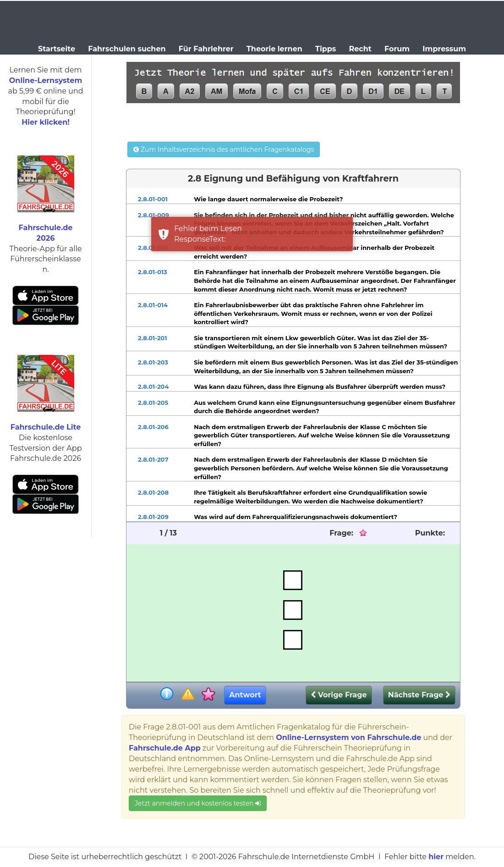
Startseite (57, 49)
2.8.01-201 (153, 338)
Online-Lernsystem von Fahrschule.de (348, 737)
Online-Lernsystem (46, 80)
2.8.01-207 (153, 459)
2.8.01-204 (153, 387)
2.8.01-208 (153, 492)
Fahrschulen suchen (127, 49)
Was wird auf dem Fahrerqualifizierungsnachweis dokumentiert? (296, 517)
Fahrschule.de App (165, 748)
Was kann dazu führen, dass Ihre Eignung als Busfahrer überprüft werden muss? (320, 387)
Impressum (444, 49)
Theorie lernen (274, 49)
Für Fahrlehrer (206, 49)
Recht (360, 49)
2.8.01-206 (153, 427)
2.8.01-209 (153, 517)
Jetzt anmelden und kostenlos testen (198, 803)
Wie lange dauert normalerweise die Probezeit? (268, 199)
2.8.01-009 (153, 215)
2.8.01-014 (153, 305)
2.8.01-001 (153, 199)
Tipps (326, 49)
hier (436, 857)
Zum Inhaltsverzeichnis (224, 149)
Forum (397, 49)
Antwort (245, 695)
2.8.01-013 (153, 272)
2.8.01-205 (153, 403)
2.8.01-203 (153, 362)
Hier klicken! (46, 122)
